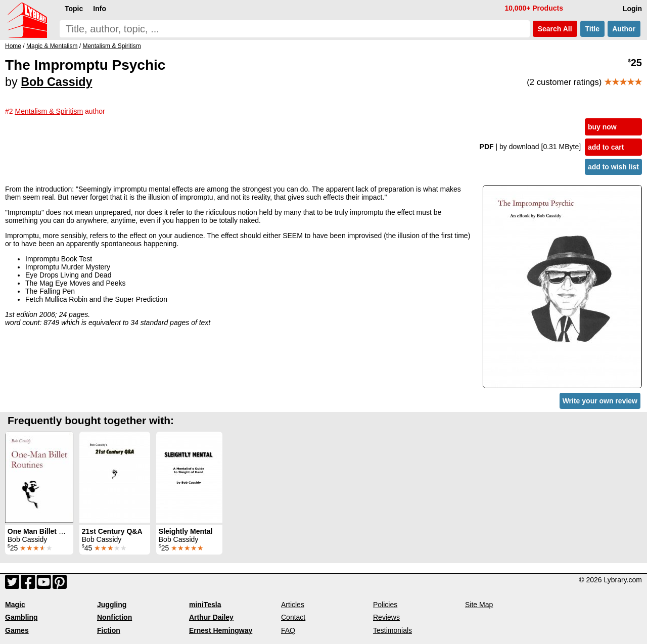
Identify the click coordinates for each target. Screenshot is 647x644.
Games (17, 630)
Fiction (109, 630)
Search (555, 29)
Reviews (386, 617)
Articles (293, 605)
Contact (293, 617)
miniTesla (205, 605)
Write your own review (600, 401)
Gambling (21, 617)
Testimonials (392, 630)
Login (632, 9)
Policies (385, 605)
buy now (602, 127)
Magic (15, 605)
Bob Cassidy (56, 82)
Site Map (479, 605)
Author (624, 29)
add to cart (606, 147)
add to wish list (613, 167)
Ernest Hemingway (221, 630)
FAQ (288, 630)
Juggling (112, 605)
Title (592, 29)
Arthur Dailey (211, 617)
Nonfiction (114, 617)
